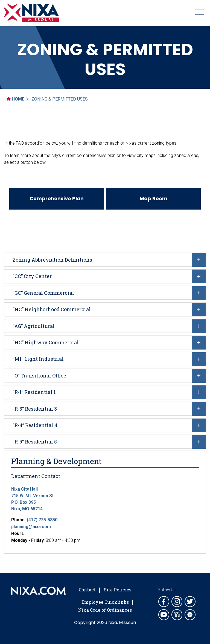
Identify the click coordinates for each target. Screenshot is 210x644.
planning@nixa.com (31, 527)
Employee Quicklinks (105, 602)
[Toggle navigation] (199, 13)
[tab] (105, 260)
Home (16, 99)
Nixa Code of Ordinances (105, 610)
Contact (87, 590)
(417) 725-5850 (42, 520)
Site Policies (118, 590)
